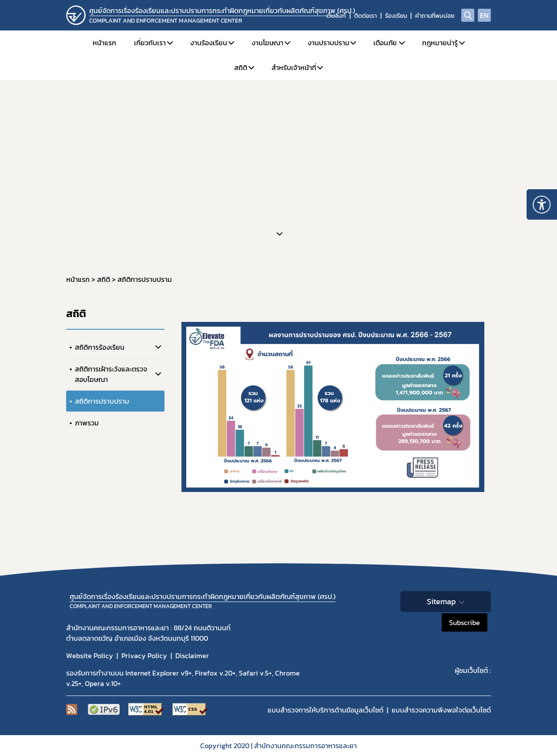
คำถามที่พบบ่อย (435, 16)
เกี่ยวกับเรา (150, 43)
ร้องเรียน (396, 16)
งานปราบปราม (329, 43)
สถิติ (241, 67)
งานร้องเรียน (209, 43)
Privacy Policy (144, 656)
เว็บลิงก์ (336, 16)
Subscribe (465, 622)
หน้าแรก (104, 43)
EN (484, 15)
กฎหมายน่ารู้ (440, 43)
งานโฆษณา (267, 43)
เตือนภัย (385, 43)
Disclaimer (192, 656)
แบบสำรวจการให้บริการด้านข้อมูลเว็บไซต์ (325, 710)
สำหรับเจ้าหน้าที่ (294, 67)
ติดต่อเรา (366, 16)
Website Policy (90, 656)
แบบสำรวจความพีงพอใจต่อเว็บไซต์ (441, 710)
